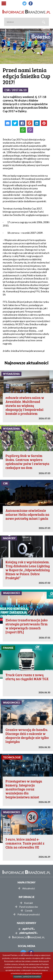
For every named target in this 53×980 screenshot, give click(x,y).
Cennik (29, 911)
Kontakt (29, 903)
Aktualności (29, 888)
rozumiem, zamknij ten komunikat (27, 977)
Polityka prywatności (29, 914)
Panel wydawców (29, 907)
